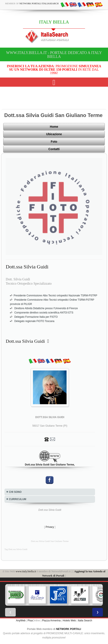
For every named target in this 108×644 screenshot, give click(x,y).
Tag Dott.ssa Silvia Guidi (16, 549)
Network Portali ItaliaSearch (39, 3)
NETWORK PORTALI (69, 629)
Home (54, 127)
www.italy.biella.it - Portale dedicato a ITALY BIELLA (54, 55)
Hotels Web (69, 621)
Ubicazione (54, 134)
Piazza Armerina (51, 621)
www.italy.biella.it (26, 571)
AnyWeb (21, 621)
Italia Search (85, 621)
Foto (54, 142)
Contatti (54, 149)
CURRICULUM (18, 499)
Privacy (50, 527)
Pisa (30, 621)
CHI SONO (15, 492)
